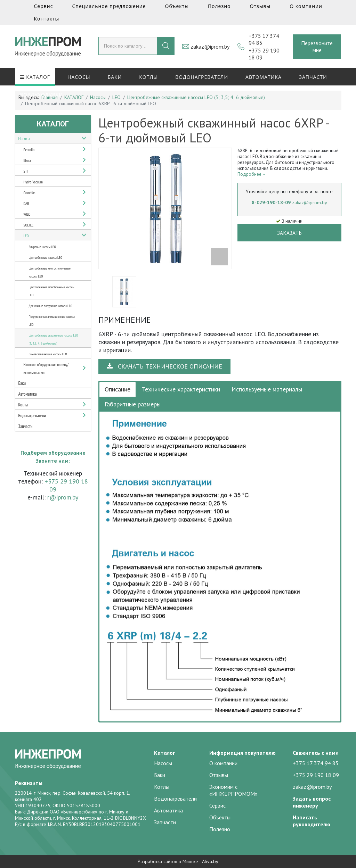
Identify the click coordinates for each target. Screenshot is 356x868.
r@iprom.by (63, 497)
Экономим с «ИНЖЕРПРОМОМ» (233, 790)
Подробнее (251, 174)
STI (26, 171)
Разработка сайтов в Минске (168, 861)
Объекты (177, 6)
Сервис (44, 6)
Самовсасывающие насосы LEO (48, 354)
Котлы (148, 77)
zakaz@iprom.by (210, 47)
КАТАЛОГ (35, 77)
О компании (306, 6)
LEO (26, 236)
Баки (115, 77)
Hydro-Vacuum (33, 182)
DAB (26, 204)
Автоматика (264, 77)
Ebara (27, 160)
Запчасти (313, 77)
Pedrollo (29, 150)
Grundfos (30, 193)
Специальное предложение (109, 6)
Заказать (289, 233)
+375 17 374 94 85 (316, 763)
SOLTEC (29, 225)
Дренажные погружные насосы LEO (51, 306)
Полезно (219, 6)
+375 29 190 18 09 (316, 775)
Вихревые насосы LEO (42, 247)
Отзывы (260, 6)
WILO (27, 214)
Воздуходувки (42, 95)
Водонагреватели (202, 77)
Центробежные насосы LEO (46, 258)
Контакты (47, 19)
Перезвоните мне (317, 47)
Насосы (79, 77)
